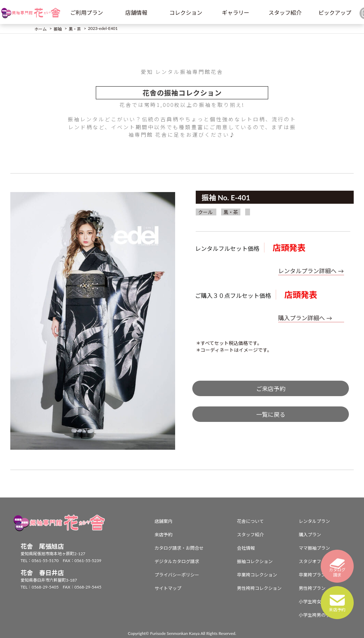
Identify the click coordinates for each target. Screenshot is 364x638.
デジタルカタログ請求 (177, 561)
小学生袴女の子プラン (321, 602)
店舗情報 (136, 13)
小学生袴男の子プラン (321, 615)
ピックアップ (335, 13)
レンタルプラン (314, 521)
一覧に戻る (271, 415)
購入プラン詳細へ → (305, 318)
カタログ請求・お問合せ (179, 548)
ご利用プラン (87, 13)
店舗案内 (163, 521)
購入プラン (310, 535)
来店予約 (163, 535)
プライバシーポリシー (177, 575)
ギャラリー (236, 13)
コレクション (186, 13)
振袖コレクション (255, 561)
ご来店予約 (271, 389)
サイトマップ (168, 588)
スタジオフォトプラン (321, 561)
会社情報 (246, 548)
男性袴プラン (312, 588)
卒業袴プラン (312, 575)
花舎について (250, 521)
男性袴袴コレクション (259, 588)
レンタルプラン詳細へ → (311, 271)
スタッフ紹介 (285, 13)
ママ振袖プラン (314, 548)
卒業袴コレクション (257, 575)
